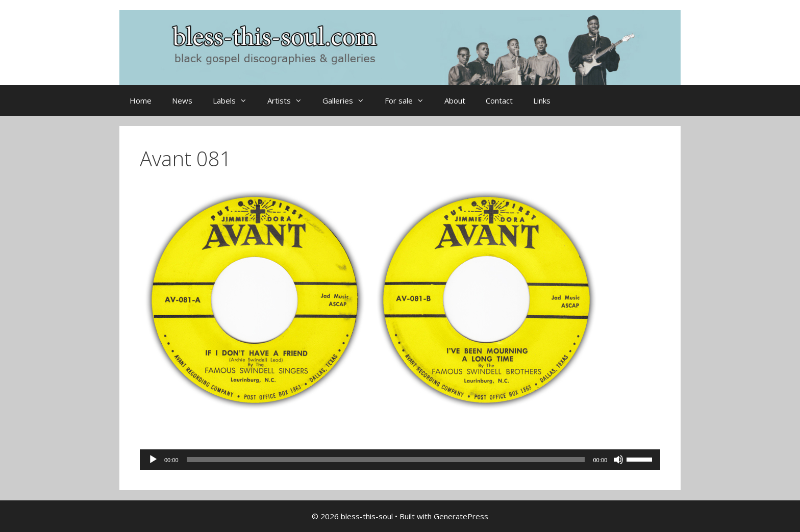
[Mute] (618, 460)
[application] (400, 460)
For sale (409, 100)
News (182, 100)
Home (141, 100)
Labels (235, 100)
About (455, 100)
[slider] (386, 460)
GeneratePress (461, 516)
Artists (290, 100)
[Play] (153, 460)
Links (542, 100)
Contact (499, 100)
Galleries (348, 100)
